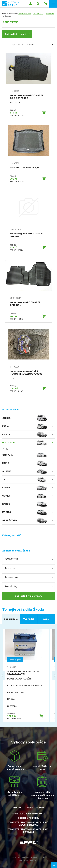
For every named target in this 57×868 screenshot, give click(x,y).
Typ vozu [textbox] (10, 568)
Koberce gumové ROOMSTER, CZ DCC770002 (27, 97)
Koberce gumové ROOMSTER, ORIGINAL (27, 235)
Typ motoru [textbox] (11, 577)
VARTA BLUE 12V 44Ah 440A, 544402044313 (23, 673)
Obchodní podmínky (29, 818)
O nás (30, 807)
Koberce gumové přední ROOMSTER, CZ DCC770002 (26, 372)
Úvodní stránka (24, 14)
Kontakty (18, 807)
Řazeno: (41, 44)
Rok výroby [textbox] (11, 586)
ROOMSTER (38, 14)
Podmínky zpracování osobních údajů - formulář (29, 831)
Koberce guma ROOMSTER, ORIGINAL (26, 304)
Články (40, 807)
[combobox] (28, 559)
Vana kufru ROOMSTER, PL (25, 167)
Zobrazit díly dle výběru (28, 596)
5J (7, 449)
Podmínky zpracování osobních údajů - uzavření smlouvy (29, 824)
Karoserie (50, 14)
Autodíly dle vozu (12, 409)
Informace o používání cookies (28, 814)
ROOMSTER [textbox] (11, 559)
